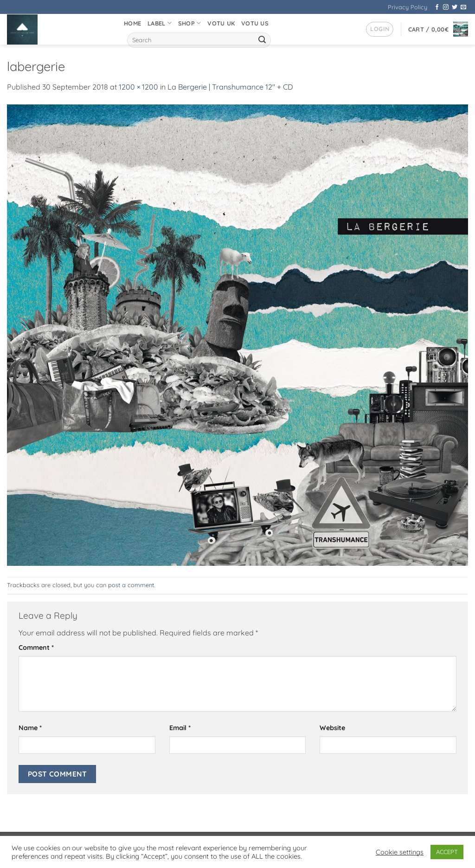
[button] (380, 29)
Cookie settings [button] (400, 852)
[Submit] (262, 40)
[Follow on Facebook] (437, 7)
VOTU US (255, 23)
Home (132, 23)
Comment (36, 648)
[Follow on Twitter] (455, 7)
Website (332, 728)
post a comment (131, 585)
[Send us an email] (463, 7)
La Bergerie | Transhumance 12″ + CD (230, 87)
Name (30, 728)
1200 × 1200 (138, 87)
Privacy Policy (408, 7)
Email (180, 728)
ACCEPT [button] (447, 852)
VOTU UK (221, 23)
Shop (189, 23)
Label (160, 23)
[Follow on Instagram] (446, 7)
